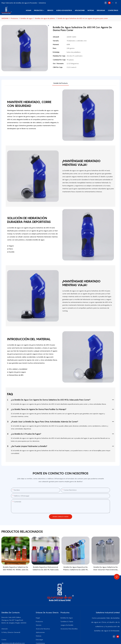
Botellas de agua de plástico (45, 18)
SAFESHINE (5, 18)
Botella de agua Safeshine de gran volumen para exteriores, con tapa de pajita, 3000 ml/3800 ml (105, 568)
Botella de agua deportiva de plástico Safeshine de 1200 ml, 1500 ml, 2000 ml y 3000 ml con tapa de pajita (76, 568)
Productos (15, 18)
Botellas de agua (27, 18)
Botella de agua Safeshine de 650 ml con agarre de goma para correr (83, 18)
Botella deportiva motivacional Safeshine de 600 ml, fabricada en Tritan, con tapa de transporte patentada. (45, 568)
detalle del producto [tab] (61, 83)
